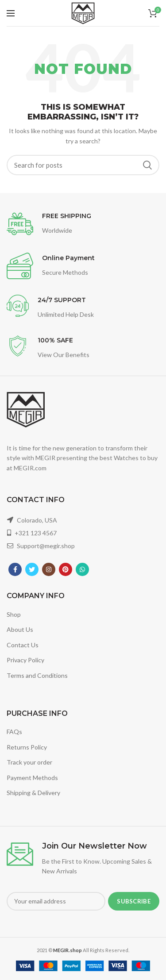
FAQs (14, 732)
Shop (14, 614)
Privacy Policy (25, 660)
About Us (20, 629)
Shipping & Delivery (33, 793)
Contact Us (23, 645)
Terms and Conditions (37, 675)
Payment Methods (32, 778)
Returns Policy (27, 747)
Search (147, 165)
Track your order (29, 762)
